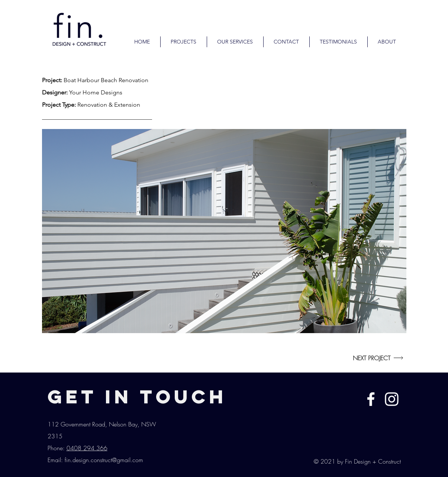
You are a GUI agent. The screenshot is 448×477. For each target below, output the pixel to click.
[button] (224, 231)
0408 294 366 (87, 448)
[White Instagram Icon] (392, 399)
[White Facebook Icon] (371, 399)
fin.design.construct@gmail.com (104, 460)
